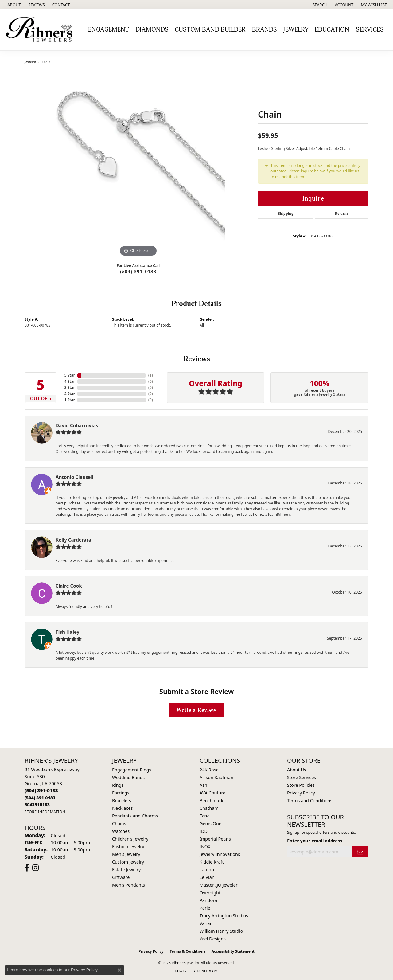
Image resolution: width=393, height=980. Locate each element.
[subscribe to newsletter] (360, 852)
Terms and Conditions (310, 800)
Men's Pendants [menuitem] (128, 885)
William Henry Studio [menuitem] (221, 931)
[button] (319, 5)
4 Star (70, 381)
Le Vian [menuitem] (207, 877)
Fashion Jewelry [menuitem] (128, 847)
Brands (265, 30)
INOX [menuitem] (205, 847)
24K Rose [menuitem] (209, 770)
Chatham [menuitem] (209, 808)
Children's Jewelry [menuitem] (130, 839)
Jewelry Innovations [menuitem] (220, 854)
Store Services (302, 777)
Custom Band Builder (210, 30)
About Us (297, 770)
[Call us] (37, 804)
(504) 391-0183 (138, 272)
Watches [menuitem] (121, 831)
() (151, 375)
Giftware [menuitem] (121, 877)
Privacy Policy (301, 793)
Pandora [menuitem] (208, 900)
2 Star (70, 394)
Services (370, 30)
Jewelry (296, 30)
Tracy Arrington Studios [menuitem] (224, 916)
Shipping (286, 214)
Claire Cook (69, 586)
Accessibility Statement (233, 951)
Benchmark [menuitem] (211, 800)
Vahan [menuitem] (206, 923)
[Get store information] (45, 812)
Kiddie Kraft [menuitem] (212, 862)
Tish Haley (67, 632)
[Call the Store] (41, 790)
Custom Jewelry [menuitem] (128, 862)
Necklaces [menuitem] (122, 808)
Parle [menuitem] (205, 908)
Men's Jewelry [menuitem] (126, 854)
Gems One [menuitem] (210, 823)
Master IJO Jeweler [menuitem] (219, 885)
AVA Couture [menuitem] (212, 793)
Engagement (109, 30)
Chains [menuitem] (119, 823)
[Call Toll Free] (40, 798)
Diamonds (152, 30)
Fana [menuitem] (205, 816)
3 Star (70, 388)
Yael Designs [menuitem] (213, 939)
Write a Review (196, 710)
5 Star (70, 375)
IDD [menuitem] (204, 831)
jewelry (30, 62)
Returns (342, 214)
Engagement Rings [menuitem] (132, 770)
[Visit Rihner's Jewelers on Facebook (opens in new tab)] (27, 868)
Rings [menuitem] (118, 785)
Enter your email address (315, 841)
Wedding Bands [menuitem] (128, 777)
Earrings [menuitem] (121, 793)
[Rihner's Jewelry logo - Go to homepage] (41, 30)
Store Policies (301, 785)
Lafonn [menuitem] (207, 870)
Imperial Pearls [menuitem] (215, 839)
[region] (138, 166)
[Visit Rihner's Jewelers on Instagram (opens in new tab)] (35, 868)
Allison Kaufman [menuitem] (216, 777)
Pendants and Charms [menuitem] (135, 816)
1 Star (70, 400)
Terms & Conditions (188, 951)
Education (332, 30)
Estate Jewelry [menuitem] (126, 870)
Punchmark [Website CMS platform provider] (208, 971)
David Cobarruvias (77, 425)
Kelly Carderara (73, 540)
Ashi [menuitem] (204, 785)
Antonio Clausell (74, 477)
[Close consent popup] (119, 970)
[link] (14, 5)
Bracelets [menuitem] (122, 800)
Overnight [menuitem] (210, 893)
